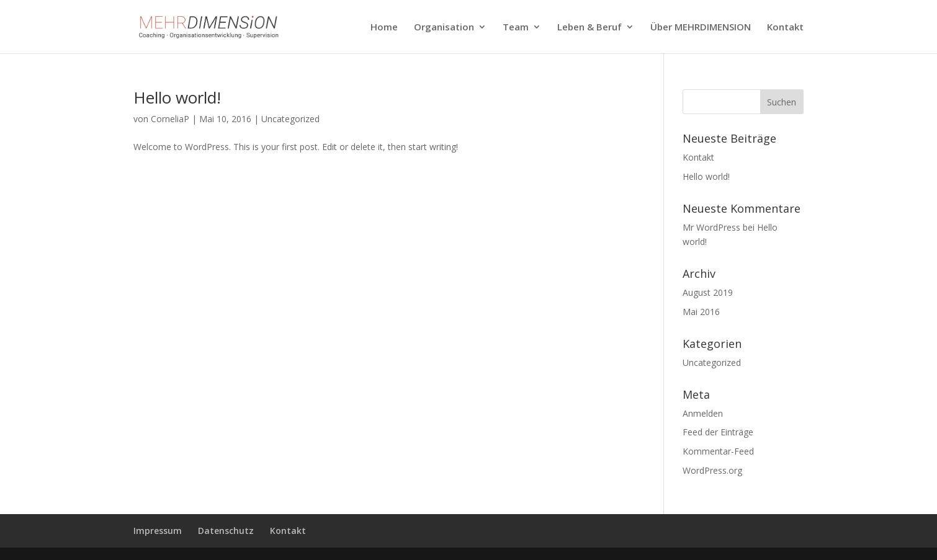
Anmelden (703, 413)
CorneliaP (170, 119)
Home (384, 28)
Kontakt (785, 28)
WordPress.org (712, 470)
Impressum (158, 531)
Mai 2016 (701, 312)
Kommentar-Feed (718, 451)
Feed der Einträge (718, 432)
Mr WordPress (711, 227)
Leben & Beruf (590, 28)
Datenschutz (226, 531)
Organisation (444, 28)
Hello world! (177, 97)
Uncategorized (290, 119)
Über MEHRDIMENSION (701, 28)
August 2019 (708, 292)
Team (516, 28)
